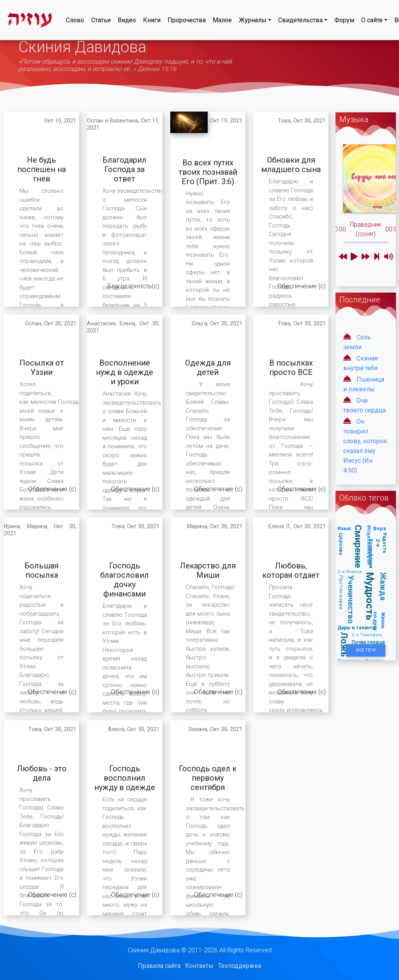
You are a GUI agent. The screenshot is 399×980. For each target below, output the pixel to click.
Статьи (101, 22)
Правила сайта (159, 966)
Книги (152, 22)
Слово (75, 22)
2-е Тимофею (367, 635)
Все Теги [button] (366, 650)
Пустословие (341, 592)
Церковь (341, 544)
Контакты (199, 966)
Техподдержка (240, 966)
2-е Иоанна (350, 572)
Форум (344, 22)
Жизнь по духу (380, 621)
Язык (344, 528)
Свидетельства (300, 22)
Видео (127, 22)
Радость (385, 543)
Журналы (253, 22)
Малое (222, 22)
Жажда (384, 587)
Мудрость (370, 596)
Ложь (344, 644)
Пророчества (187, 22)
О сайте (372, 22)
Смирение (358, 546)
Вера (380, 528)
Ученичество (351, 600)
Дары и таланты (357, 628)
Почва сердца (368, 642)
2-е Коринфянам (375, 554)
